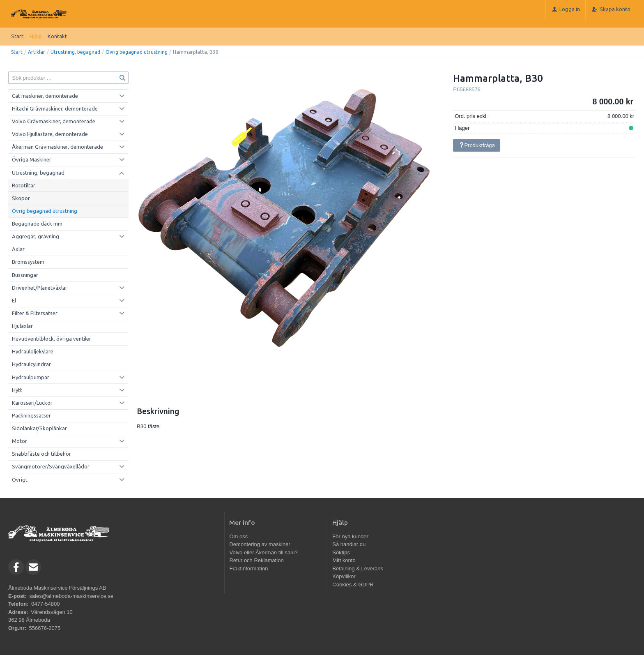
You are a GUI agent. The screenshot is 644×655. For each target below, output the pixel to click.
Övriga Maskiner (32, 159)
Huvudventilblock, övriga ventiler (52, 339)
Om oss (238, 536)
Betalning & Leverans (358, 569)
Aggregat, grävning (36, 236)
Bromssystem (28, 262)
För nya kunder (350, 536)
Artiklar (37, 52)
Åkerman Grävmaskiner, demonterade (57, 147)
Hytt (17, 390)
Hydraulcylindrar (31, 364)
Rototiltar (24, 185)
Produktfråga (477, 145)
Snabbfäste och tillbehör (41, 454)
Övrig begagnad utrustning (137, 52)
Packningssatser (31, 415)
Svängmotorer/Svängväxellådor (51, 466)
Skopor (21, 198)
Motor (20, 441)
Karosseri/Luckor (32, 403)
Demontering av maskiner (260, 544)
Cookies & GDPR (353, 585)
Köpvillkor (344, 576)
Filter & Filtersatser (35, 313)
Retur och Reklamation (256, 560)
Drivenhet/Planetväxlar (40, 288)
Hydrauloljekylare (33, 351)
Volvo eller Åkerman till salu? (263, 552)
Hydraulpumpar (31, 377)
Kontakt (57, 36)
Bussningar (25, 275)
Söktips (341, 552)
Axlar (18, 249)
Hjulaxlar (22, 326)
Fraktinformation (248, 569)
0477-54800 (45, 604)
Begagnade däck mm (37, 224)
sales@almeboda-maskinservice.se (71, 596)
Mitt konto (344, 560)
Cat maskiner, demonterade (45, 96)
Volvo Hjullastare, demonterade (50, 134)
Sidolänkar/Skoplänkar (39, 428)
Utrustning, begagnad (75, 52)
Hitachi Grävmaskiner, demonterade (55, 108)
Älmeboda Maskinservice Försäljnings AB (57, 588)
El (14, 300)
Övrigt (20, 480)
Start (17, 36)
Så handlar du (349, 544)
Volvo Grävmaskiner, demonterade (54, 121)
